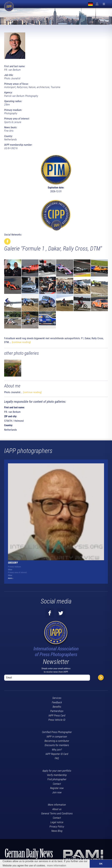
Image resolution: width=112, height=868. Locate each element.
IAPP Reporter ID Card (57, 754)
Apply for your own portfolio (57, 770)
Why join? (57, 749)
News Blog (57, 831)
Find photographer (57, 779)
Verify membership (57, 775)
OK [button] (101, 864)
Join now (57, 792)
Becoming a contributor (57, 741)
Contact (57, 783)
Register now (57, 788)
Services (57, 698)
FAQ (57, 758)
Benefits (57, 707)
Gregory (13, 563)
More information (57, 804)
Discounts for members (57, 745)
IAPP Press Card (57, 715)
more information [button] (57, 866)
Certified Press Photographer (57, 732)
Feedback (57, 702)
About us (57, 809)
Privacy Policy (57, 826)
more (11, 578)
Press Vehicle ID (57, 720)
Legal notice (57, 822)
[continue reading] (21, 342)
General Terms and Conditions (57, 813)
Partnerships (57, 711)
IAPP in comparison (57, 736)
